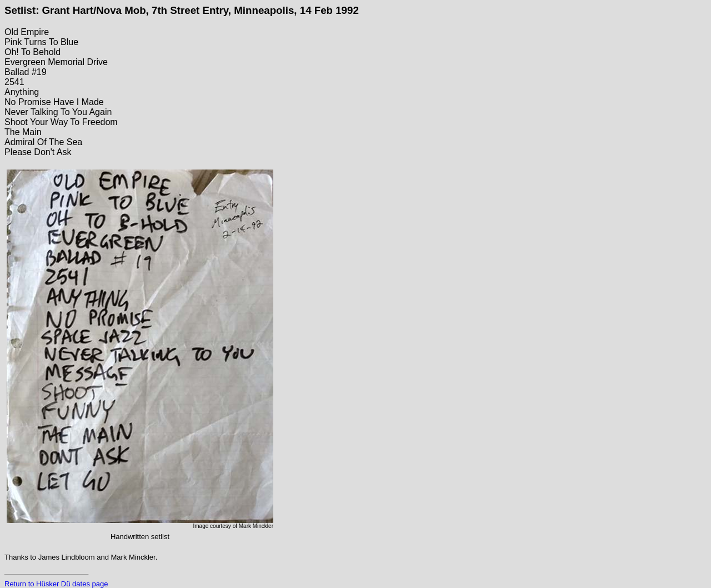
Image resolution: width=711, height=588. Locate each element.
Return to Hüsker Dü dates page (56, 584)
